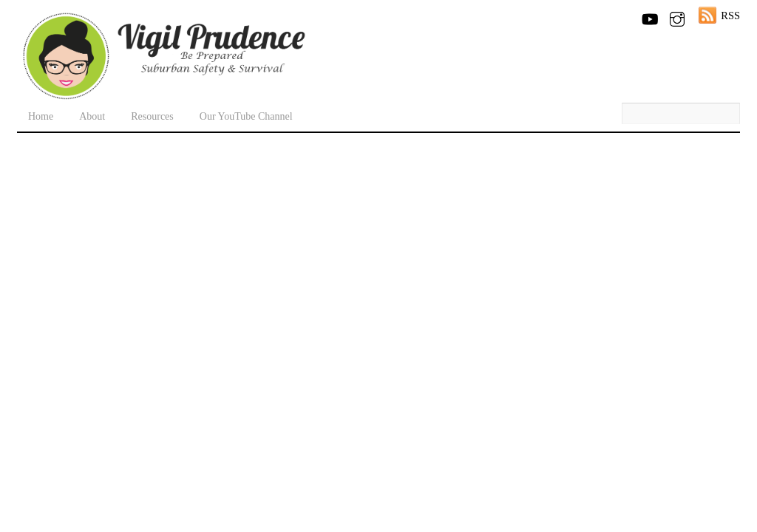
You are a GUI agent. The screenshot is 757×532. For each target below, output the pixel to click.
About (92, 116)
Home (41, 116)
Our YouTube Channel (246, 116)
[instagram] (677, 16)
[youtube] (649, 16)
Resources (152, 116)
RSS (730, 16)
